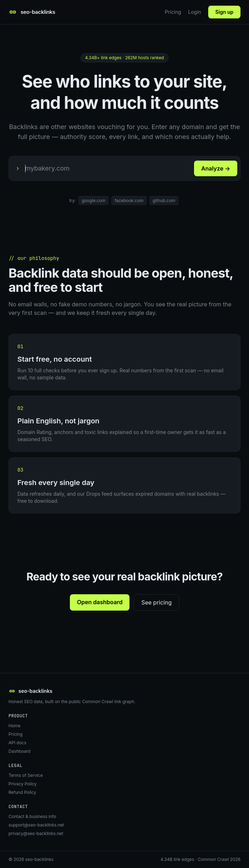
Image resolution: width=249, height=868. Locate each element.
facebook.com (129, 201)
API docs (17, 743)
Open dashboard (100, 602)
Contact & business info (32, 816)
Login (195, 12)
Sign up (224, 12)
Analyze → (216, 168)
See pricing (156, 602)
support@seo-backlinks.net (36, 825)
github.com (164, 201)
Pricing (173, 12)
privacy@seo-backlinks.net (36, 833)
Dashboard (20, 751)
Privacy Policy (23, 784)
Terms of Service (26, 775)
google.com (93, 201)
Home (15, 726)
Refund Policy (22, 792)
